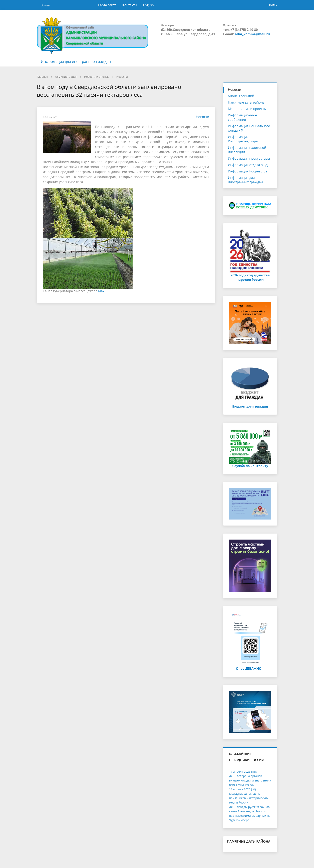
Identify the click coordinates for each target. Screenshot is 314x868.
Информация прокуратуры (249, 158)
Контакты (130, 5)
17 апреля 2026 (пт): (243, 772)
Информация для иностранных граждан (76, 61)
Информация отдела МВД (248, 165)
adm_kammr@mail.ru (252, 34)
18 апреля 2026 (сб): (243, 789)
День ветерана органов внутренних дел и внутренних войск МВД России (250, 780)
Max (101, 291)
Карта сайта (107, 5)
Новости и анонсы (97, 77)
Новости (122, 77)
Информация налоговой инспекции (247, 150)
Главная (42, 77)
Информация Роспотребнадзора (243, 139)
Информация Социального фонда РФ (249, 128)
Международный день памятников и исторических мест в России (249, 798)
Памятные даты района (246, 102)
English (148, 5)
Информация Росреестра (248, 171)
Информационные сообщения (242, 117)
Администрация (66, 77)
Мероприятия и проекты (247, 109)
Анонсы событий (241, 96)
